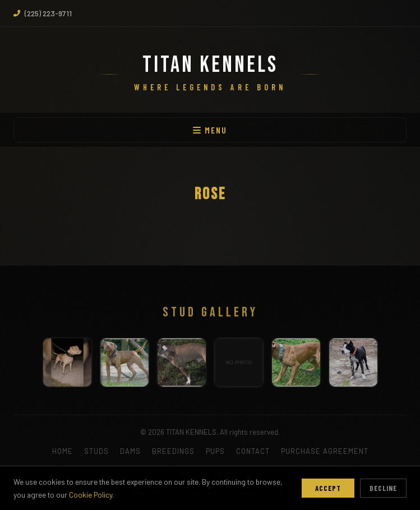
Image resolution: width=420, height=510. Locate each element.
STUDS (96, 451)
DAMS (130, 451)
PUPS (215, 451)
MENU (210, 130)
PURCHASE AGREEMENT (325, 451)
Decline (383, 488)
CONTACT (253, 451)
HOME (63, 451)
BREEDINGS (173, 451)
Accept (328, 488)
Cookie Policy (91, 495)
